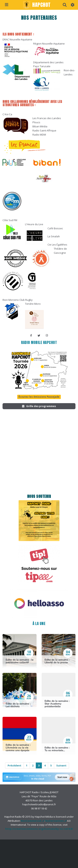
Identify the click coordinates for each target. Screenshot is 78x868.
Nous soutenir (39, 496)
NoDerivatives (54, 821)
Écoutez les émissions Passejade (39, 397)
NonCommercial (31, 821)
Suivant (61, 765)
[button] (73, 5)
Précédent (14, 765)
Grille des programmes (39, 406)
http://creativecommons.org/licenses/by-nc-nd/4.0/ (39, 829)
